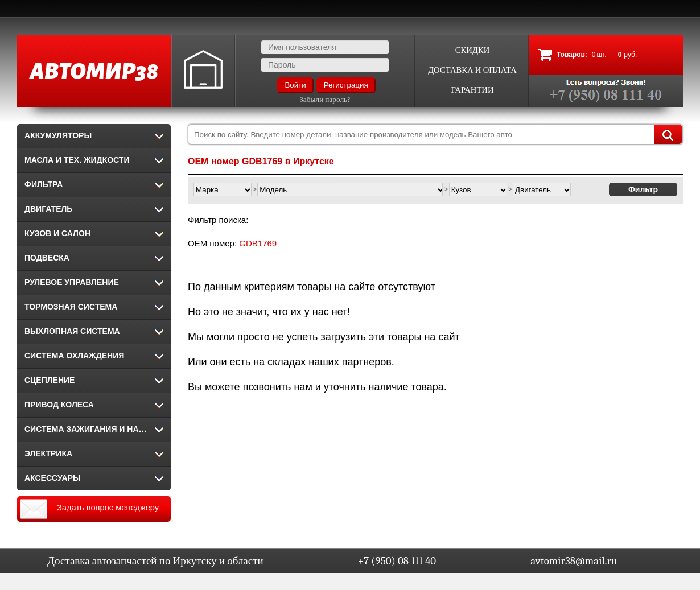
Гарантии (472, 90)
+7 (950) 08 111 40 (397, 561)
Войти (295, 85)
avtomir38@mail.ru (574, 561)
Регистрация (346, 85)
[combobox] (435, 134)
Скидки (473, 50)
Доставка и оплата (472, 70)
